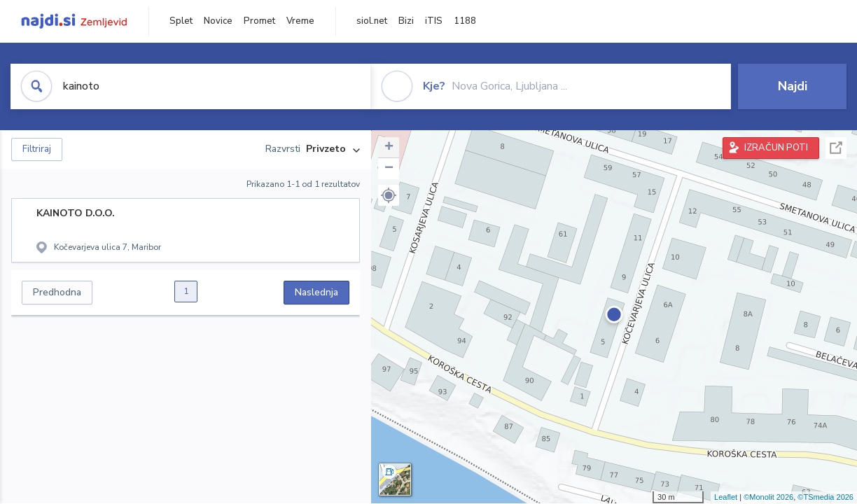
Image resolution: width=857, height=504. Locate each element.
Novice (218, 21)
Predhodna (57, 292)
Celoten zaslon (836, 148)
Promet (259, 21)
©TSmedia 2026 (825, 497)
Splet (181, 21)
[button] (389, 195)
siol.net (372, 21)
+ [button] (389, 148)
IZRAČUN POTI (776, 148)
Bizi (406, 21)
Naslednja (316, 292)
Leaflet (726, 497)
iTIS (434, 21)
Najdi (793, 86)
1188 (465, 21)
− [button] (389, 169)
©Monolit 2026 (768, 497)
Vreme (300, 21)
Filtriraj (37, 149)
